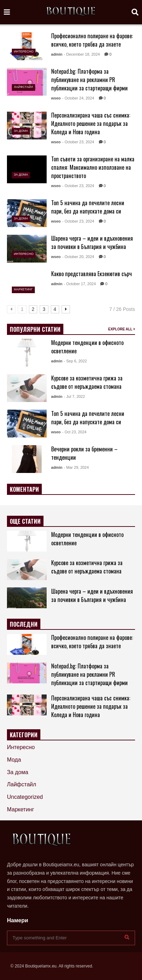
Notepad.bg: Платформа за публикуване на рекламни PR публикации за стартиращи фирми (89, 80)
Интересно (24, 51)
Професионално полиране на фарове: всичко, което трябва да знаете (92, 40)
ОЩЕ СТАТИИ (25, 521)
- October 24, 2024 (78, 98)
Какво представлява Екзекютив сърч (92, 274)
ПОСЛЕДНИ (24, 624)
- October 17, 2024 (80, 284)
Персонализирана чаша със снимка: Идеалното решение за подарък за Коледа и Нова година (91, 123)
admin (57, 54)
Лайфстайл (23, 87)
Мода (14, 760)
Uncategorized (25, 797)
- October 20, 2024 (78, 257)
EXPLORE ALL (122, 329)
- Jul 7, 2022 (75, 396)
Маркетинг (23, 289)
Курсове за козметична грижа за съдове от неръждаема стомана (87, 382)
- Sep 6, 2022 (76, 361)
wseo (56, 98)
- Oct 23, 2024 (74, 432)
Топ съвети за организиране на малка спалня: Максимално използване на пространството (93, 167)
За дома (21, 131)
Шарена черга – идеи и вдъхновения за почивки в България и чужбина (92, 242)
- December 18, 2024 (82, 54)
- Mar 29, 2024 (77, 467)
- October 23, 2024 (78, 142)
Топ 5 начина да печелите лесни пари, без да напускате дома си (88, 207)
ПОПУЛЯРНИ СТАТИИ (35, 329)
